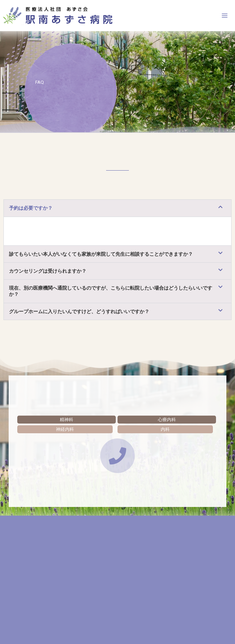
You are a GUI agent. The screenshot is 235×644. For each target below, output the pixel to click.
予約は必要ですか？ (31, 210)
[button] (117, 210)
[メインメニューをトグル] (225, 16)
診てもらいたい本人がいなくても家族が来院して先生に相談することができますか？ (101, 256)
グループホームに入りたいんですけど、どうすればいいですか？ (79, 313)
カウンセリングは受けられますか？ (48, 273)
